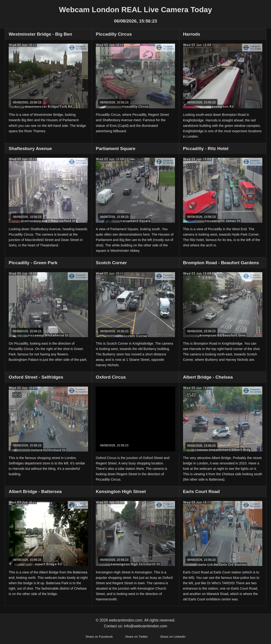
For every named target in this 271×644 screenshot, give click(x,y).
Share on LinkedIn (173, 637)
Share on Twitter (136, 637)
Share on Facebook (99, 637)
